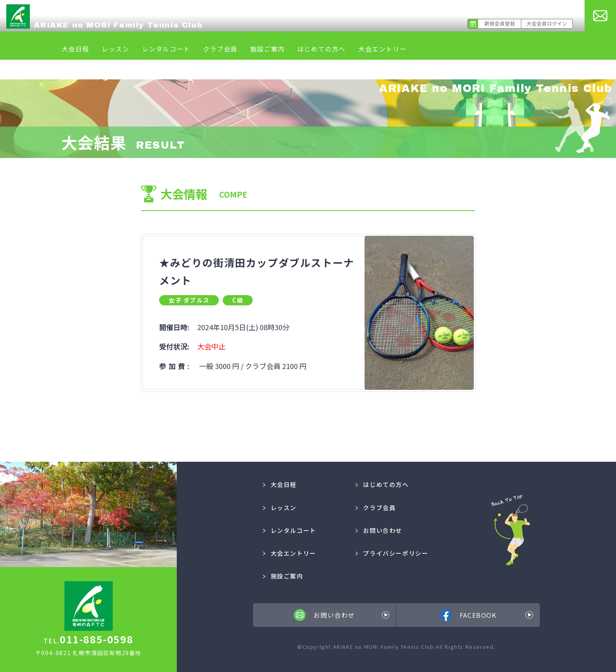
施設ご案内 (268, 49)
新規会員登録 (500, 23)
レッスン (115, 49)
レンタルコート (166, 49)
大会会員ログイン (547, 23)
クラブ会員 (220, 49)
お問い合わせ (379, 530)
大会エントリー (382, 49)
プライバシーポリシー (392, 553)
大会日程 (75, 49)
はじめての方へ (322, 49)
